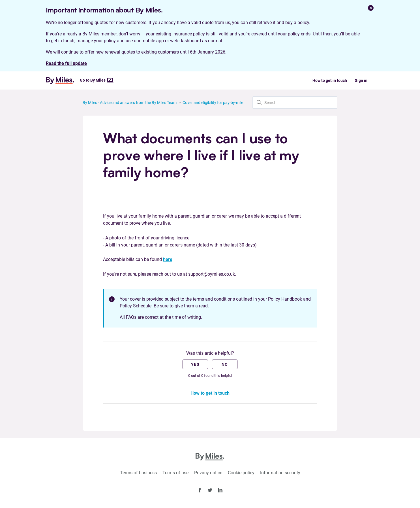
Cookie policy (241, 473)
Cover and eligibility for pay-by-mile (213, 103)
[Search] (295, 103)
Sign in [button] (361, 80)
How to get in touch (330, 80)
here (168, 259)
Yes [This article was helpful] (195, 364)
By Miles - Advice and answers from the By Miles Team (130, 103)
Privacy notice (208, 473)
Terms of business (138, 473)
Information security (280, 473)
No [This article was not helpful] (225, 364)
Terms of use (175, 473)
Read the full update (66, 63)
